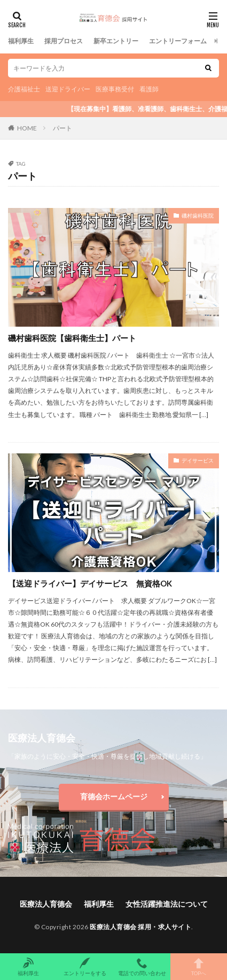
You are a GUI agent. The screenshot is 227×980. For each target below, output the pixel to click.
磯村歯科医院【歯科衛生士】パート (76, 338)
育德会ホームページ (114, 796)
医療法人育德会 (46, 904)
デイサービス (198, 460)
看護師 (149, 89)
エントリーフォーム (178, 41)
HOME (27, 128)
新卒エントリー (116, 41)
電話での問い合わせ (142, 967)
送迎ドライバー (68, 89)
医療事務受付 (115, 89)
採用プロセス (64, 41)
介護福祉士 (24, 89)
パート (62, 128)
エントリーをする (85, 967)
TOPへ (199, 967)
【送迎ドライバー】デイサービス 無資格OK (90, 583)
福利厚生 (21, 41)
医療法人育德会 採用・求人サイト (140, 927)
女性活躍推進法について (167, 904)
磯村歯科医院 (198, 215)
